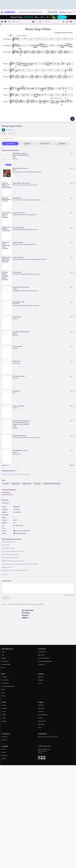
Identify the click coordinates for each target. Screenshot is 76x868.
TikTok (4, 718)
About (3, 652)
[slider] (1, 24)
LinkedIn (4, 715)
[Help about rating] (16, 471)
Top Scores (41, 705)
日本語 (4, 759)
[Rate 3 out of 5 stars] (8, 474)
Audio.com (5, 737)
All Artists (41, 712)
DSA (3, 693)
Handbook (41, 680)
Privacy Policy (5, 680)
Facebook (4, 708)
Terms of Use (5, 683)
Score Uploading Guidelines (45, 661)
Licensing (4, 677)
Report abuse (41, 655)
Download (41, 677)
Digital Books (41, 724)
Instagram (4, 721)
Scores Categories (43, 715)
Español (4, 752)
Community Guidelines (44, 658)
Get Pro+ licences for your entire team (48, 737)
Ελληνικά (4, 755)
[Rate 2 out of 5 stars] (5, 474)
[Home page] (8, 12)
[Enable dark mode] (64, 22)
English (4, 749)
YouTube (4, 705)
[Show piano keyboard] (67, 22)
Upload (63, 12)
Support (4, 658)
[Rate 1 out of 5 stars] (3, 474)
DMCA (4, 690)
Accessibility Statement (8, 686)
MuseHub (4, 740)
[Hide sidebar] (37, 444)
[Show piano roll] (71, 22)
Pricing (4, 696)
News (40, 727)
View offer (62, 17)
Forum (40, 683)
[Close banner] (72, 17)
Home (4, 604)
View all (72, 465)
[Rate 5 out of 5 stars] (13, 474)
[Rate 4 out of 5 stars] (10, 474)
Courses (40, 718)
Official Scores (42, 721)
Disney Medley (6, 492)
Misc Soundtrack (8, 495)
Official (8, 165)
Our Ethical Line (42, 652)
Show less (6, 574)
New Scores (41, 708)
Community (41, 664)
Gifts (3, 668)
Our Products (5, 661)
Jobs (3, 655)
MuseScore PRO (6, 664)
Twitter (4, 712)
